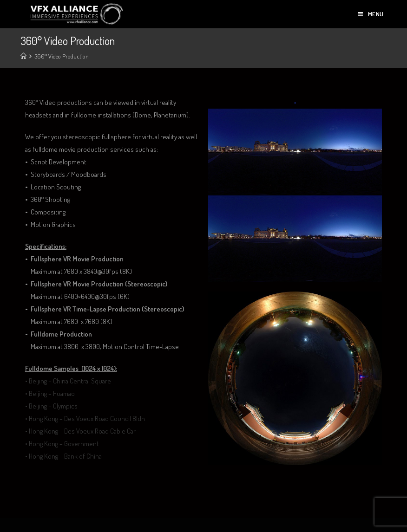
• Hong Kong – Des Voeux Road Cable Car (80, 431)
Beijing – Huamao (52, 393)
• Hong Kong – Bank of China (63, 456)
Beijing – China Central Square (70, 381)
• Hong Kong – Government (62, 444)
